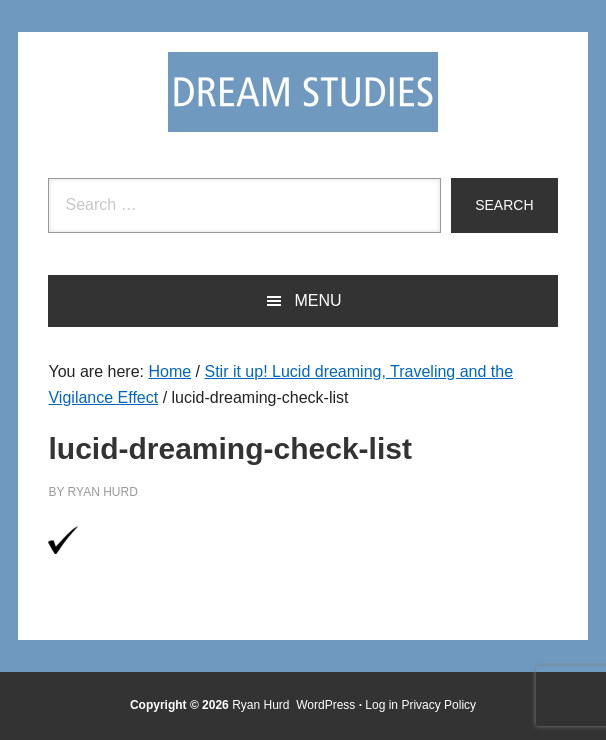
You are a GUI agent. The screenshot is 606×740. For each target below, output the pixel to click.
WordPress (325, 705)
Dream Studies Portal (303, 92)
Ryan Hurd (262, 705)
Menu (317, 300)
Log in (381, 705)
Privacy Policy (438, 705)
